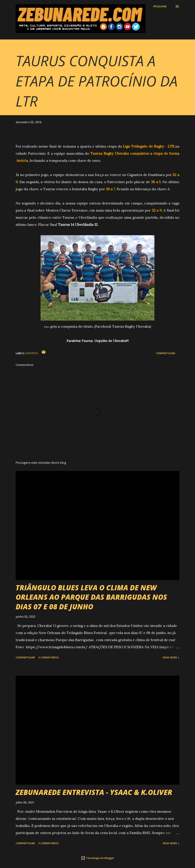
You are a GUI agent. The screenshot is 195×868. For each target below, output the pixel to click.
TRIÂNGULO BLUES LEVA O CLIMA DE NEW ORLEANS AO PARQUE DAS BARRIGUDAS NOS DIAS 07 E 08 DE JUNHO (91, 597)
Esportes (32, 353)
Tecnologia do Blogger (97, 858)
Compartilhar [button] (165, 353)
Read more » (171, 657)
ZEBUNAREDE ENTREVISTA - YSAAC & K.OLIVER (94, 792)
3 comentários (48, 657)
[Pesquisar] (160, 6)
